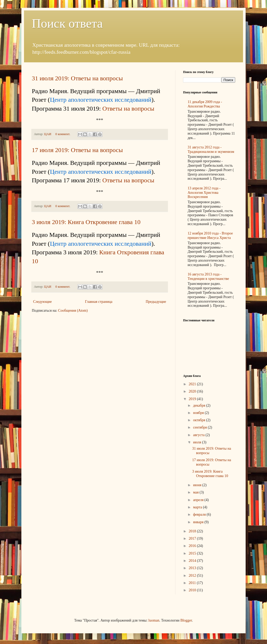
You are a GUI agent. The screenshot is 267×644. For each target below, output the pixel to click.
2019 (193, 399)
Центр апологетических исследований (101, 100)
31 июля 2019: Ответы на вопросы (77, 78)
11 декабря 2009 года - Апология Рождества (205, 104)
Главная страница (99, 302)
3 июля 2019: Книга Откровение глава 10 (86, 222)
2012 (193, 576)
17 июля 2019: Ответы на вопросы (77, 150)
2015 (193, 553)
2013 (193, 568)
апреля (199, 500)
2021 (193, 384)
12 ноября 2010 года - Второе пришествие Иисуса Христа (210, 236)
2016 (193, 546)
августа (199, 435)
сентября (200, 427)
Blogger (186, 620)
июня (198, 485)
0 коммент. (63, 134)
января (199, 522)
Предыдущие (156, 302)
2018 (193, 531)
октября (199, 420)
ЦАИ (48, 134)
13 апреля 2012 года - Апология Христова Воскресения (204, 193)
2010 (193, 590)
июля (198, 442)
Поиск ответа (67, 23)
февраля (200, 514)
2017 (193, 538)
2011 (193, 583)
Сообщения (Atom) (73, 311)
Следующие (42, 302)
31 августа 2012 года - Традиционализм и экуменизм (211, 149)
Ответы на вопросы (128, 109)
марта (198, 507)
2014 (193, 561)
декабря (199, 405)
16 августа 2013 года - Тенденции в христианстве (208, 276)
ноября (199, 413)
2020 (193, 391)
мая (196, 492)
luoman (154, 620)
